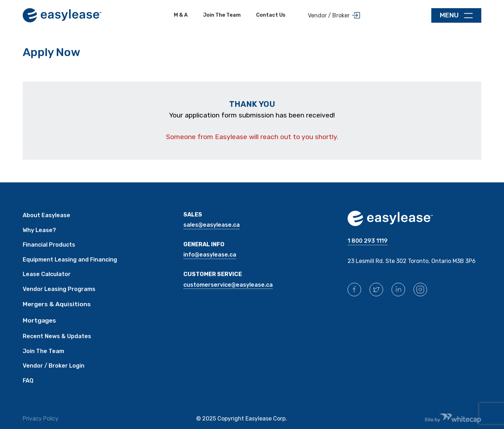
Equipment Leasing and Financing (70, 260)
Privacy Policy (41, 419)
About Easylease (46, 215)
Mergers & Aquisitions (57, 304)
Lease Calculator (47, 274)
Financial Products (49, 245)
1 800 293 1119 (368, 241)
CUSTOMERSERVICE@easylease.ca (228, 285)
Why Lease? (39, 230)
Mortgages (39, 320)
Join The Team (43, 351)
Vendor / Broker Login (54, 366)
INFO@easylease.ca (210, 255)
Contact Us (271, 15)
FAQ (28, 381)
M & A (181, 15)
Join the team (222, 15)
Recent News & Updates (57, 336)
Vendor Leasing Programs (59, 289)
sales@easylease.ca (212, 225)
